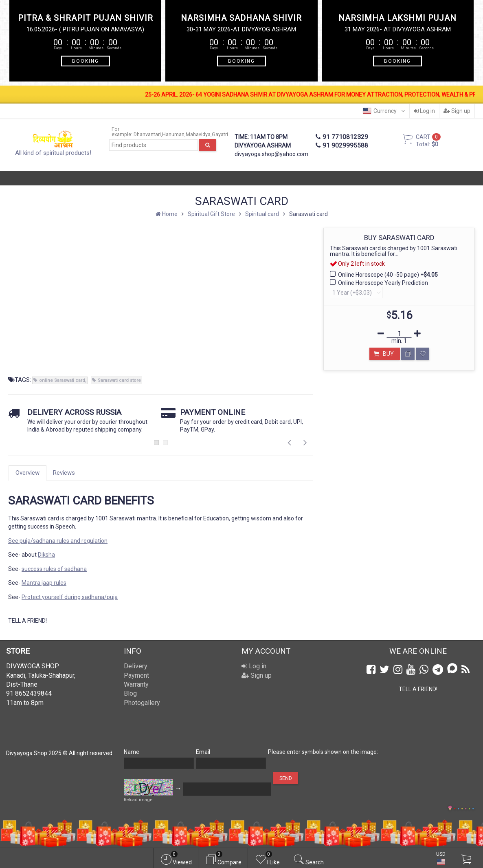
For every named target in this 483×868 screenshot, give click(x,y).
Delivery (136, 666)
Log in (424, 111)
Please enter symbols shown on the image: (323, 752)
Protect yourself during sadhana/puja (70, 597)
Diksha (46, 555)
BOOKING (86, 61)
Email (203, 752)
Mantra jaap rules (44, 583)
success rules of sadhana (54, 569)
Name (132, 752)
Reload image (138, 800)
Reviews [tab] (64, 473)
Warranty (136, 684)
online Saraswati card (62, 380)
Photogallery (142, 703)
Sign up (457, 111)
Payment (136, 675)
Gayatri (220, 134)
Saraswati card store (119, 380)
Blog (130, 693)
